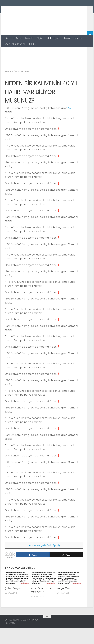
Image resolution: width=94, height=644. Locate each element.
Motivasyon (53, 38)
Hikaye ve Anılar (13, 38)
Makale (29, 38)
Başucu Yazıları (27, 9)
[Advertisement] (44, 66)
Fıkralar (67, 38)
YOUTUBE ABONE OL (15, 44)
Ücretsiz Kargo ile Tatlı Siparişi (44, 561)
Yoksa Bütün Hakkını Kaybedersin (43, 606)
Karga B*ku (63, 604)
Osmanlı (73, 124)
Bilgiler (40, 38)
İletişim (32, 44)
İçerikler (78, 38)
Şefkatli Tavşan (14, 604)
